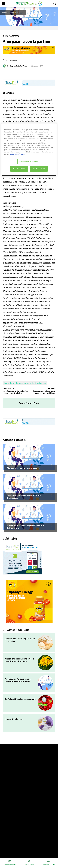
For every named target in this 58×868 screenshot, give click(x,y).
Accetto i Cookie (39, 169)
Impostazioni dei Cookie (28, 161)
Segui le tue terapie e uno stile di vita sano (25, 383)
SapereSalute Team (19, 66)
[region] (29, 150)
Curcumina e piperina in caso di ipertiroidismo (44, 392)
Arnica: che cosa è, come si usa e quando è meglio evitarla (19, 660)
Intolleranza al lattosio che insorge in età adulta (15, 392)
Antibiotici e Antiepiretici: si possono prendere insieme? (18, 680)
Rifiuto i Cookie (19, 169)
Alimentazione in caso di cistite (23, 468)
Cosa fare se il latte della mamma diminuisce (24, 497)
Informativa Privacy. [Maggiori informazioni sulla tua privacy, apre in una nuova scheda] (17, 154)
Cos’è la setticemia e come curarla (20, 699)
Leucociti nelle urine (14, 719)
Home (4, 12)
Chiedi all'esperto (16, 12)
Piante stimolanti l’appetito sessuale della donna (25, 527)
